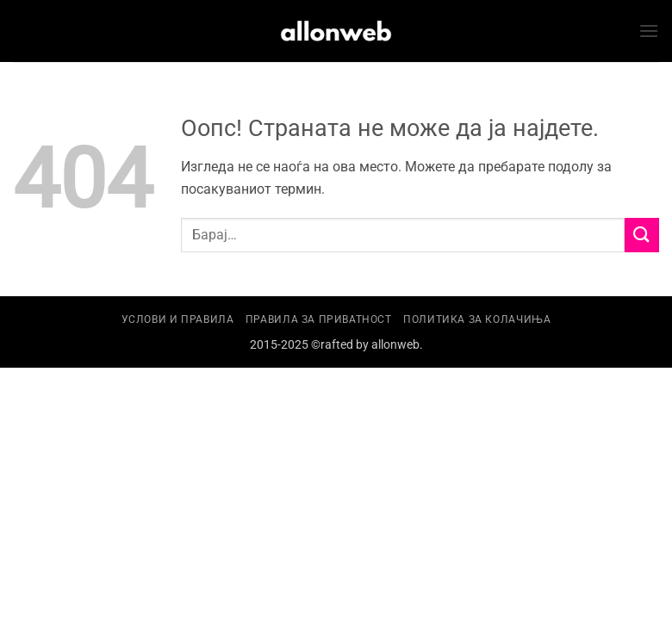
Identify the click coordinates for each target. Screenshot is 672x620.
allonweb (395, 345)
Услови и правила (178, 319)
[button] (649, 31)
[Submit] (642, 235)
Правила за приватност (319, 319)
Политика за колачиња (477, 319)
